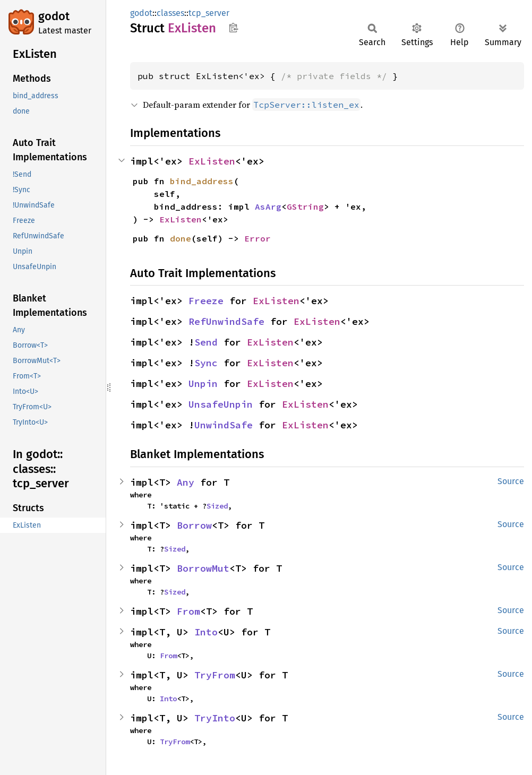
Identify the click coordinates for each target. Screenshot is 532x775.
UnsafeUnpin (221, 404)
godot (54, 16)
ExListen (212, 161)
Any (186, 482)
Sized (217, 506)
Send (206, 342)
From (188, 611)
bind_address (202, 181)
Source (511, 481)
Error (258, 238)
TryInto (215, 718)
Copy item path (233, 28)
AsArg (268, 206)
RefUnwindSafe (226, 321)
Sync (206, 363)
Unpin (203, 384)
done (181, 238)
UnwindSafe (224, 425)
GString (305, 206)
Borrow (194, 525)
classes (170, 13)
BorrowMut (203, 568)
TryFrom (215, 675)
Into (206, 632)
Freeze (206, 301)
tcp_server (209, 13)
